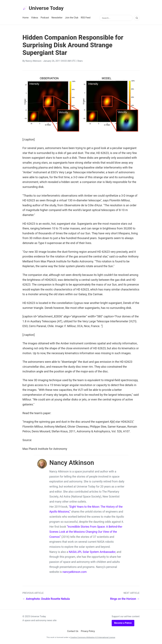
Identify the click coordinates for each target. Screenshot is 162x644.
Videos (35, 18)
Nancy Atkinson (33, 61)
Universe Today (43, 8)
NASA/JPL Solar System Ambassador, (92, 552)
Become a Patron (123, 623)
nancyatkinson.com (75, 572)
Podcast (45, 18)
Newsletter (57, 18)
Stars (80, 61)
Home (26, 18)
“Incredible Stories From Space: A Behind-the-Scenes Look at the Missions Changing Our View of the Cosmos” (86, 532)
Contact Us (73, 631)
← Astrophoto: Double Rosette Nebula (46, 599)
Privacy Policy (88, 631)
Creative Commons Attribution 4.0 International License (93, 637)
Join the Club (72, 18)
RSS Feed (86, 18)
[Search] (137, 18)
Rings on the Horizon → (125, 599)
